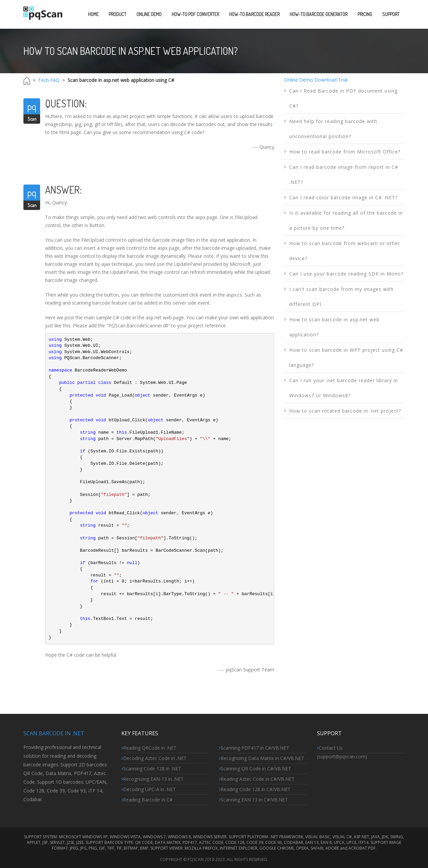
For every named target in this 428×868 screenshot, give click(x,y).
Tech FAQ (49, 80)
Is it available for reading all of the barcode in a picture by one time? (346, 220)
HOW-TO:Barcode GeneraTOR (318, 14)
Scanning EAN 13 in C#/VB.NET (253, 800)
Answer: (64, 190)
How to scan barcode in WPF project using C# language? (346, 357)
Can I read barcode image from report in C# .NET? (344, 175)
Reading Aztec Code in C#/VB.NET (257, 779)
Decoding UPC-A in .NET (149, 789)
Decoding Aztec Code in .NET (154, 758)
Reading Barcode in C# (147, 800)
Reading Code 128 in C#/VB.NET (255, 789)
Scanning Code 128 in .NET (151, 769)
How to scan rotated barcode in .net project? (345, 411)
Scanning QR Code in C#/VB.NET (255, 769)
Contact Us (330, 748)
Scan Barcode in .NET (54, 733)
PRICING (365, 14)
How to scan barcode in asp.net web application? (334, 327)
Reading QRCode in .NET (149, 748)
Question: (66, 103)
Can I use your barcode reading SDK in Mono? (346, 274)
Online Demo (299, 80)
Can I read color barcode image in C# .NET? (343, 197)
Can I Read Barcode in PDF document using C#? (343, 98)
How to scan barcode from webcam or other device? (345, 251)
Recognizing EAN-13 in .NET (152, 779)
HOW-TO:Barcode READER (254, 14)
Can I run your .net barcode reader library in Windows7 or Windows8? (344, 388)
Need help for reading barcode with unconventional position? (333, 129)
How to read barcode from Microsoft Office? (345, 152)
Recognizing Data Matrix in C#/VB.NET (262, 758)
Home (93, 14)
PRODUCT (118, 14)
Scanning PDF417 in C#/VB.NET (254, 748)
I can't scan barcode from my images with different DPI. (341, 297)
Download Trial (331, 80)
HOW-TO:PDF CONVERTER (195, 14)
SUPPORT (391, 14)
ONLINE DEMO (149, 14)
